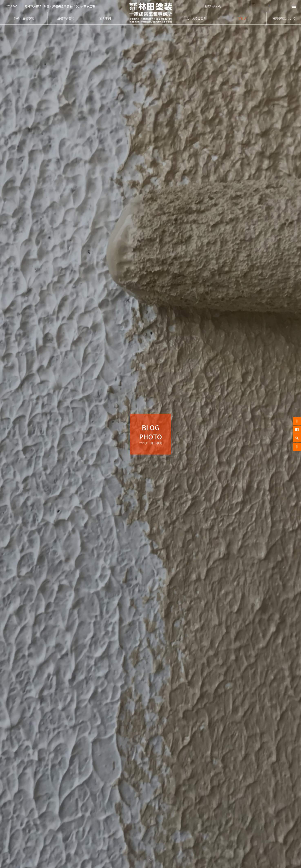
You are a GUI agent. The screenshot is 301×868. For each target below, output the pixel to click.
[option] (63, 6)
